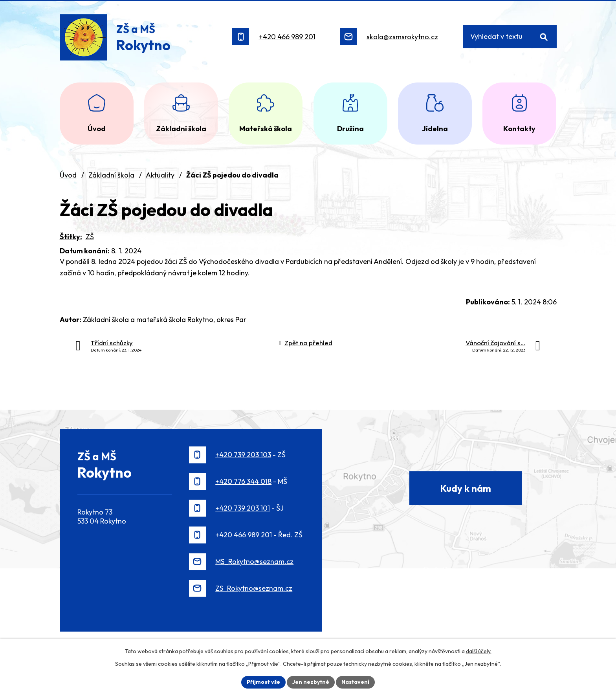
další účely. (479, 651)
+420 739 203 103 (243, 455)
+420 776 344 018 (243, 481)
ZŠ (90, 237)
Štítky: (71, 237)
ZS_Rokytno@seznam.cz (254, 588)
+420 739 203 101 (243, 508)
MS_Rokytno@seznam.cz (254, 561)
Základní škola (111, 175)
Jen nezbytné (311, 682)
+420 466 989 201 (287, 37)
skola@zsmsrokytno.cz (402, 37)
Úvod (68, 175)
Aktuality (160, 175)
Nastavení (355, 682)
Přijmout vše (263, 682)
